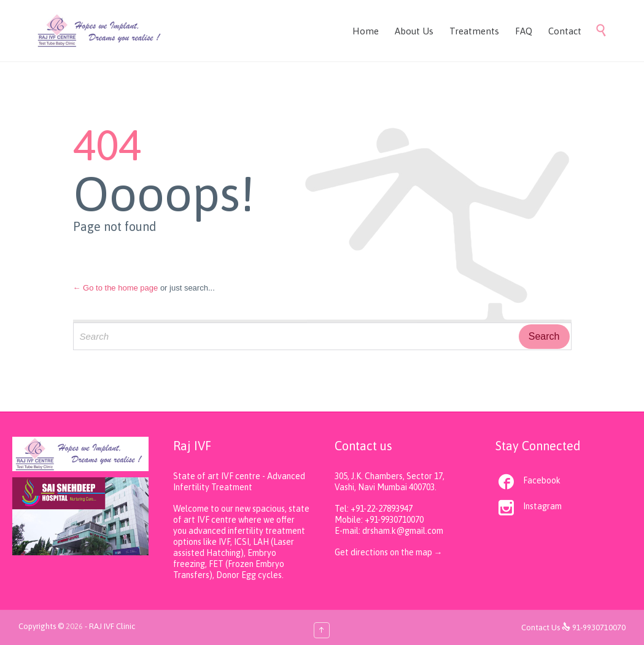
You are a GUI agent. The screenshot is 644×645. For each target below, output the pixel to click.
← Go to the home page (116, 288)
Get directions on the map (384, 552)
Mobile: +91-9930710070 (379, 520)
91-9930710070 (599, 627)
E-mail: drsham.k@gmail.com (389, 531)
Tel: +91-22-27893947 (374, 509)
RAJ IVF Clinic (112, 626)
